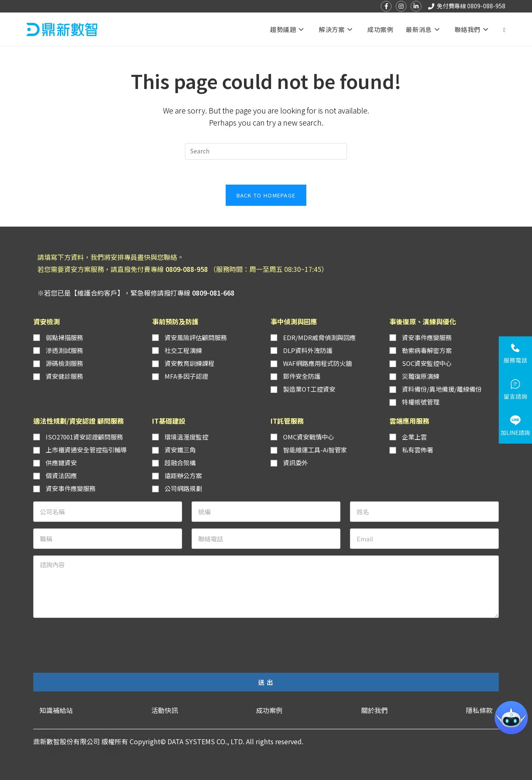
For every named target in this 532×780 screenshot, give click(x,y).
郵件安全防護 (302, 376)
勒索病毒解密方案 (427, 350)
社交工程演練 (183, 350)
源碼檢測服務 (64, 363)
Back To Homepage (266, 195)
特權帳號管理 (421, 402)
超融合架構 (180, 463)
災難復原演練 (421, 376)
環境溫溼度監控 (186, 437)
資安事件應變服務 (427, 337)
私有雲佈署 (417, 450)
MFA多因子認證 (186, 376)
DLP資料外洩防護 (308, 350)
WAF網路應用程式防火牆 (318, 363)
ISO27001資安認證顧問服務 (84, 437)
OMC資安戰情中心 (309, 437)
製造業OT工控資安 (309, 389)
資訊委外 (296, 463)
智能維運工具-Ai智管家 (315, 450)
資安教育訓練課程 (190, 363)
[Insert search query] (266, 151)
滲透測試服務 (64, 350)
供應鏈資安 (61, 463)
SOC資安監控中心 (427, 363)
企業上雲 (414, 437)
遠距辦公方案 (183, 475)
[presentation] (96, 641)
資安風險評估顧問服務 (196, 337)
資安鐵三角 (180, 450)
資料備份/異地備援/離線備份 (442, 389)
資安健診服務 (64, 376)
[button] (56, 710)
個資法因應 (61, 475)
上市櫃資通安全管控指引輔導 (86, 450)
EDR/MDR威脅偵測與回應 (319, 337)
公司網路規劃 (183, 488)
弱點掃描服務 (64, 337)
